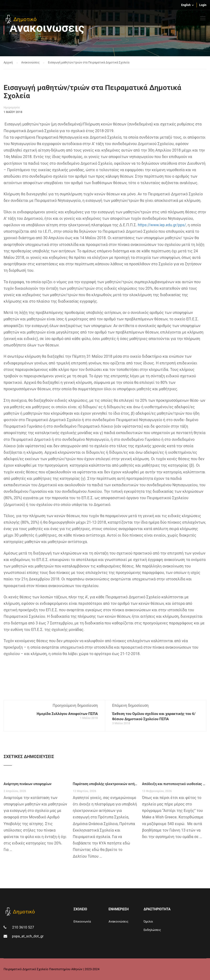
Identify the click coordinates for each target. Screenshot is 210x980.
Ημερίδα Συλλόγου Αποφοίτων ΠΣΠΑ (67, 714)
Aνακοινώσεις (119, 921)
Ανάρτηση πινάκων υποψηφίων (28, 784)
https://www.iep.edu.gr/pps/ (162, 225)
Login (203, 5)
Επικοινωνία (82, 921)
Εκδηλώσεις (152, 930)
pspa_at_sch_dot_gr (28, 936)
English (186, 5)
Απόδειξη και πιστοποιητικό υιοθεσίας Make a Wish (174, 784)
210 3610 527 (23, 927)
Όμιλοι (148, 921)
